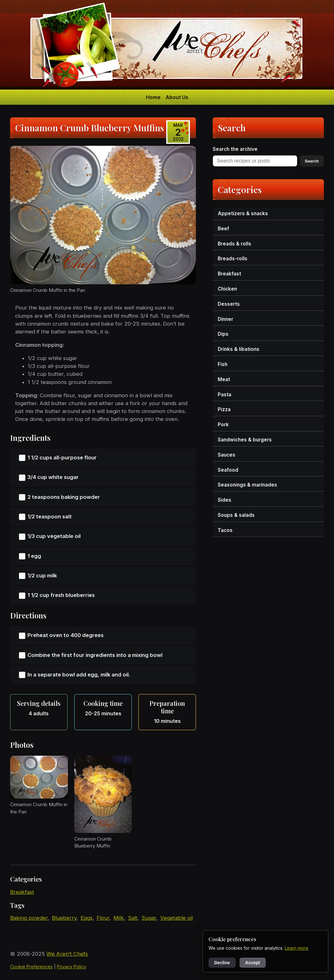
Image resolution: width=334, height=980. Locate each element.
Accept (253, 963)
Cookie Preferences (31, 967)
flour (103, 918)
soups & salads (236, 515)
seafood (228, 470)
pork (223, 425)
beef (223, 229)
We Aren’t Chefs (67, 954)
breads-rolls (233, 259)
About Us (177, 97)
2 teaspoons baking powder (64, 497)
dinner (225, 319)
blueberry (64, 918)
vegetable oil (176, 918)
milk (119, 918)
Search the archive (235, 149)
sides (225, 500)
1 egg (34, 556)
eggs (87, 918)
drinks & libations (239, 349)
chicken (227, 289)
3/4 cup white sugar (53, 477)
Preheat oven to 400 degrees (66, 635)
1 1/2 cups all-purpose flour (62, 458)
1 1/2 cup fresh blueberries (61, 595)
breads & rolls (234, 244)
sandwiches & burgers (245, 440)
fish (223, 364)
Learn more (297, 948)
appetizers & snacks (243, 213)
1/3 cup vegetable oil (54, 536)
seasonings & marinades (247, 485)
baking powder (29, 918)
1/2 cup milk (42, 576)
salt (133, 918)
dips (223, 334)
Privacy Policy (72, 967)
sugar (149, 918)
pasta (225, 395)
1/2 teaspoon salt (50, 517)
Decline (222, 963)
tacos (225, 530)
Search (312, 161)
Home (153, 97)
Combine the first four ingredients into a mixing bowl (95, 655)
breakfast (22, 892)
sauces (227, 455)
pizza (224, 409)
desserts (229, 304)
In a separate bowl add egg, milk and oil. (79, 675)
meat (224, 379)
